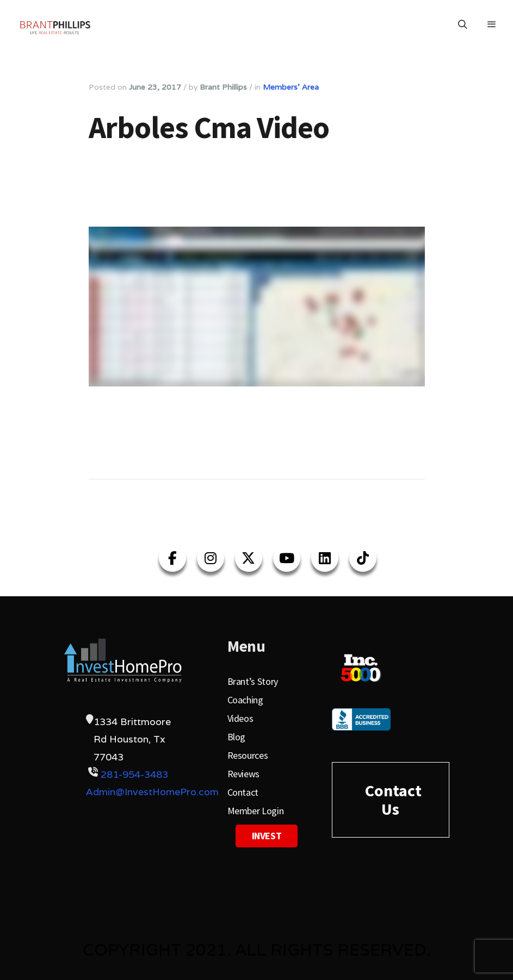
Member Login (256, 811)
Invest (267, 836)
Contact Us (393, 800)
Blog (237, 737)
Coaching (245, 700)
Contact (243, 792)
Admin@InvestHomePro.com (152, 792)
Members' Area (291, 87)
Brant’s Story (253, 681)
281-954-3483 (134, 774)
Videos (240, 718)
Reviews (243, 774)
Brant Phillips (223, 87)
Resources (248, 755)
